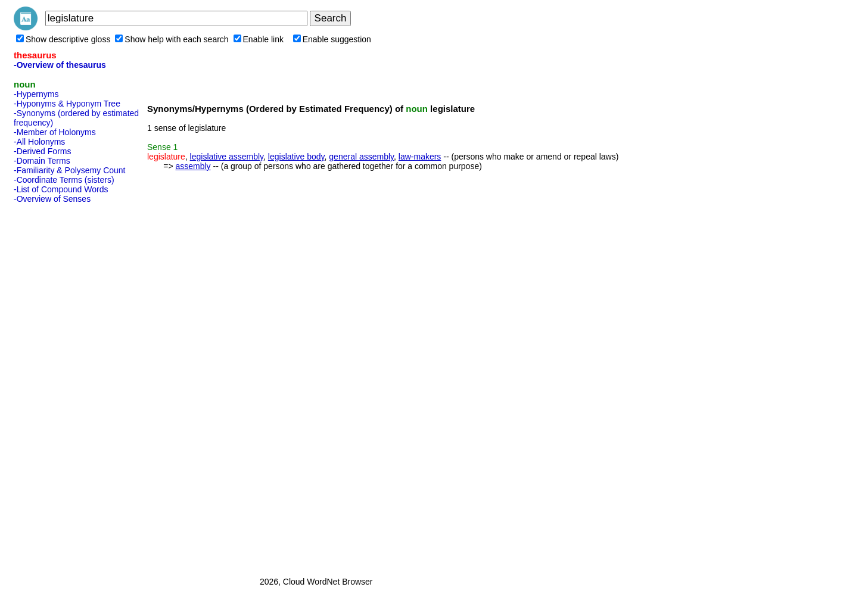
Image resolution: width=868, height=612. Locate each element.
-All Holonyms (39, 142)
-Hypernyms (36, 94)
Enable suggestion (332, 39)
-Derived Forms (42, 151)
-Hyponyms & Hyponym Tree (67, 104)
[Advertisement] (61, 386)
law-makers (420, 157)
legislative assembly (227, 157)
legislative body (296, 157)
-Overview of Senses (52, 199)
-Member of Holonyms (55, 132)
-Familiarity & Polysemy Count (70, 170)
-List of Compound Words (61, 189)
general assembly (361, 157)
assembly (193, 166)
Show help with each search (172, 39)
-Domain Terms (42, 161)
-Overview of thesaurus (60, 65)
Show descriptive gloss (63, 39)
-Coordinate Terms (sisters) (64, 180)
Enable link (259, 39)
